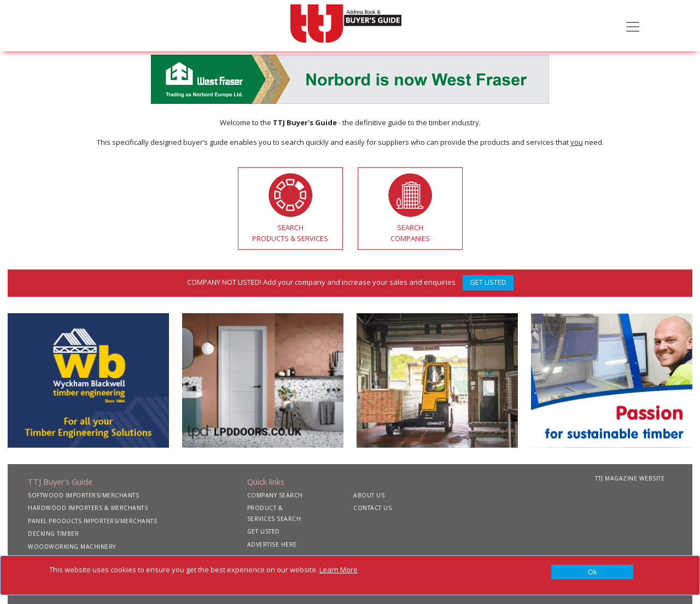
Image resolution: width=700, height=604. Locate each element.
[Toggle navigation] (633, 26)
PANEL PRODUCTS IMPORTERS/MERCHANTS (92, 521)
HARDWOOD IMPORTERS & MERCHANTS (88, 508)
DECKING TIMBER (53, 533)
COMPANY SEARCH (275, 495)
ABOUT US (369, 495)
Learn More (339, 570)
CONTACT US (372, 508)
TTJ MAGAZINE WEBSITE (630, 478)
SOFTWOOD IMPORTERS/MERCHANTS (83, 495)
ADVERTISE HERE (272, 544)
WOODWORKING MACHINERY (72, 547)
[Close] (592, 572)
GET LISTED (488, 282)
